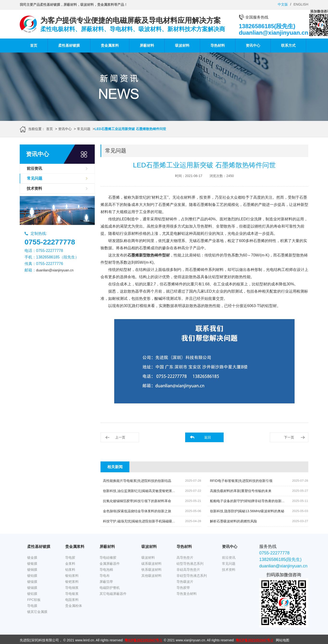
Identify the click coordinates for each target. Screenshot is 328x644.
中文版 (283, 4)
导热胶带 (183, 588)
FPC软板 (34, 600)
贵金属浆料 (110, 45)
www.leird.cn (85, 640)
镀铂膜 (32, 576)
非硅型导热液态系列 (192, 576)
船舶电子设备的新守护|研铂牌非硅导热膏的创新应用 (249, 501)
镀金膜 (32, 558)
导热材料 (218, 45)
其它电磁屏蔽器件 (113, 594)
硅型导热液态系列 (190, 564)
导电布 (105, 576)
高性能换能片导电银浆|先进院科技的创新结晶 (137, 481)
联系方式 (288, 45)
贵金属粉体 (74, 606)
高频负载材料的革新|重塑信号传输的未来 (241, 491)
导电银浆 (72, 594)
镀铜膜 (32, 570)
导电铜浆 (72, 588)
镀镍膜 (32, 582)
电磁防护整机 (110, 588)
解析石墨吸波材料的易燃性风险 (233, 521)
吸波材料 (182, 45)
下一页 (289, 437)
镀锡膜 (32, 588)
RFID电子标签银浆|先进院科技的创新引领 (241, 481)
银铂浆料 (72, 576)
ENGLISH (301, 4)
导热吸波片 (185, 582)
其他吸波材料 (151, 576)
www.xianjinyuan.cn (190, 640)
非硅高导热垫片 (188, 570)
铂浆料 (70, 570)
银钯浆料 (72, 582)
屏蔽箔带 (106, 582)
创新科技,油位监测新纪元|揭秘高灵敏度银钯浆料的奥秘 (144, 491)
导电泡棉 (106, 570)
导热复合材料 (187, 594)
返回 (208, 437)
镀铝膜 (32, 594)
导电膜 (32, 606)
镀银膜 (32, 564)
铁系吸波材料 (151, 570)
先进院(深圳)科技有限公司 (39, 640)
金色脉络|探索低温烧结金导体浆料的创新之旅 (137, 511)
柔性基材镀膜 (69, 45)
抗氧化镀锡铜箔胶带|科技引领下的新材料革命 (137, 501)
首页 (34, 45)
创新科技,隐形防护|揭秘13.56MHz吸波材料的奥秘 (247, 511)
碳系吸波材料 (151, 564)
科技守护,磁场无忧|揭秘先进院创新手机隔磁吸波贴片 (143, 521)
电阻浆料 (72, 600)
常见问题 (84, 129)
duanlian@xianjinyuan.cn (55, 270)
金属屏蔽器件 (110, 564)
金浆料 (70, 564)
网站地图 (283, 640)
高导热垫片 (185, 558)
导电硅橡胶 (108, 558)
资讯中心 (253, 45)
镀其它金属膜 (37, 612)
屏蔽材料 (147, 45)
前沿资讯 (34, 168)
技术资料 (34, 188)
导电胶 (70, 558)
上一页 (120, 437)
